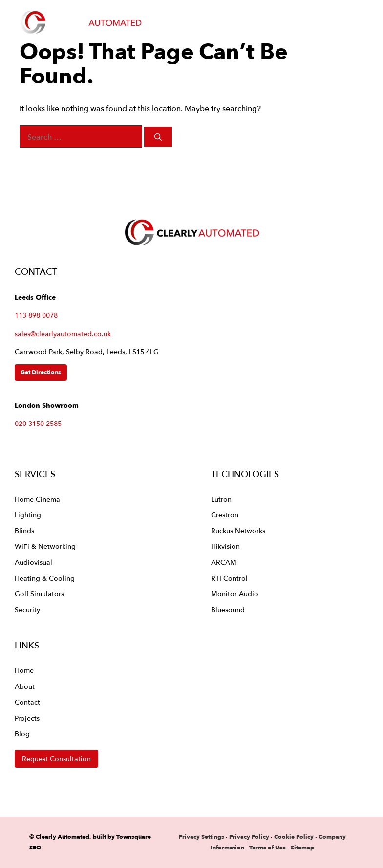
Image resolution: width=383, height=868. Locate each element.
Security (27, 610)
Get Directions (41, 372)
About (25, 686)
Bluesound (228, 610)
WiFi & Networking (45, 546)
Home (24, 670)
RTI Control (229, 578)
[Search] (158, 137)
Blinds (24, 531)
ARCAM (224, 562)
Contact (27, 702)
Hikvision (225, 546)
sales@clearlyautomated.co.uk (63, 334)
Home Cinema (37, 499)
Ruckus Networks (238, 531)
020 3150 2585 (38, 423)
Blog (22, 734)
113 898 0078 (36, 315)
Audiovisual (33, 562)
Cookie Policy (294, 837)
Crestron (225, 515)
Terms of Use (267, 847)
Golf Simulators (39, 594)
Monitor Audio (235, 594)
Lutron (221, 499)
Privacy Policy (250, 837)
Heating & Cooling (45, 578)
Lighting (28, 515)
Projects (27, 718)
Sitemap (302, 847)
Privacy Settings (202, 837)
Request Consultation (56, 758)
